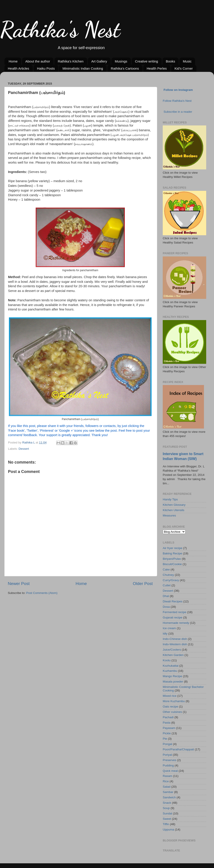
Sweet (167, 819)
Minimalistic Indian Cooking (83, 68)
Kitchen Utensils (174, 510)
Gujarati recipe (173, 617)
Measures (169, 515)
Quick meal (170, 771)
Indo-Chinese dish (175, 639)
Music (187, 61)
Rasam (168, 776)
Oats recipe (170, 707)
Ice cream (169, 628)
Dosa (166, 607)
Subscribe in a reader (178, 112)
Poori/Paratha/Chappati (178, 749)
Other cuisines (172, 712)
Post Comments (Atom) (42, 593)
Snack (167, 803)
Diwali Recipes (173, 601)
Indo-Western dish (175, 644)
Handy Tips (170, 499)
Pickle (167, 733)
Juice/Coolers (172, 650)
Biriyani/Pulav (172, 559)
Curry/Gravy (171, 580)
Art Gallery (99, 61)
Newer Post (19, 584)
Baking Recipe (172, 553)
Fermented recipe (175, 612)
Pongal (167, 744)
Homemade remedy (176, 623)
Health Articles (19, 68)
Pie (165, 739)
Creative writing (147, 61)
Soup (166, 808)
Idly (165, 634)
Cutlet (167, 585)
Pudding (168, 765)
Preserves (170, 760)
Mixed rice (170, 696)
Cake (166, 569)
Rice (166, 781)
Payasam (169, 728)
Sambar (168, 792)
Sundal (167, 813)
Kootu (167, 660)
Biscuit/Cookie (172, 564)
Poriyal (167, 755)
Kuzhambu (170, 671)
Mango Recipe (172, 676)
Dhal (166, 596)
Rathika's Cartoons (125, 68)
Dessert (24, 449)
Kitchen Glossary (174, 505)
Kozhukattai (171, 666)
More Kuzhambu (174, 701)
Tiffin (166, 824)
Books (171, 61)
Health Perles (157, 68)
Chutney (168, 575)
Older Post (143, 584)
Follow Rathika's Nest (177, 101)
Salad (167, 787)
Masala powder (173, 682)
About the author (38, 61)
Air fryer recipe (173, 548)
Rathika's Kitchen (71, 61)
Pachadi (168, 717)
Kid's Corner (184, 68)
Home (13, 61)
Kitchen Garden (173, 655)
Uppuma (168, 829)
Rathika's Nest (60, 29)
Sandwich (169, 797)
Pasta (167, 723)
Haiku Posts (46, 68)
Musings (121, 61)
